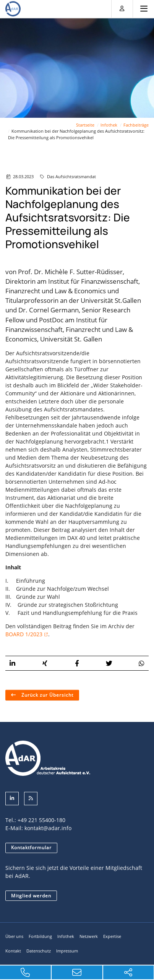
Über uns (14, 936)
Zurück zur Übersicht (47, 695)
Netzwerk (89, 936)
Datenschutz (39, 950)
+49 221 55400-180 (41, 820)
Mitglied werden (31, 895)
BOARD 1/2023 (24, 634)
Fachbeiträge (136, 124)
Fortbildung (40, 936)
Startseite (85, 124)
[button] (12, 663)
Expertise (112, 936)
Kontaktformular (31, 847)
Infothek (109, 124)
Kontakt (13, 950)
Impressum (67, 950)
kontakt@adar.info (48, 828)
